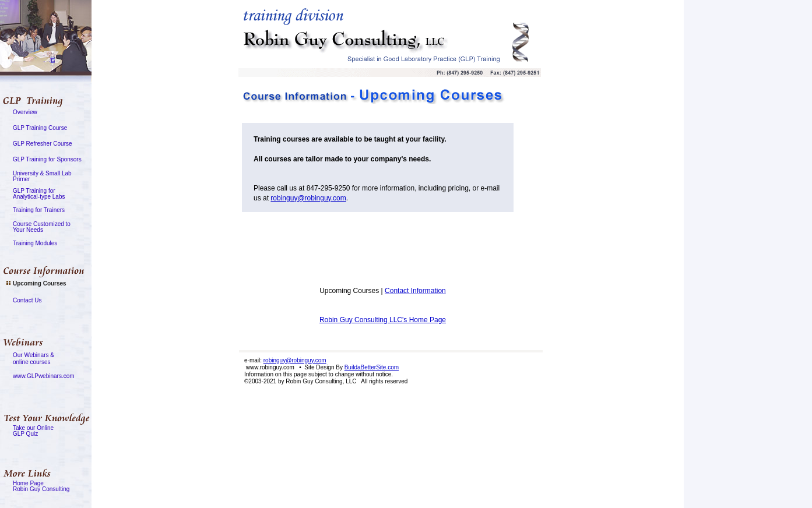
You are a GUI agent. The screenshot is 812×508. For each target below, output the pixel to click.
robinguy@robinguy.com (308, 198)
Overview (25, 112)
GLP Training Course (40, 128)
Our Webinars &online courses (34, 359)
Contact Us (27, 300)
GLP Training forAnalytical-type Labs (39, 194)
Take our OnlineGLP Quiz (33, 431)
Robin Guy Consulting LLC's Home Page (383, 320)
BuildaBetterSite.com (372, 367)
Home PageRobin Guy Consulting (41, 486)
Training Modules (35, 243)
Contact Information (415, 291)
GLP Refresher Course (43, 144)
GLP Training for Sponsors (47, 159)
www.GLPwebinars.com (44, 376)
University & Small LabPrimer (42, 176)
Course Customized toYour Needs (42, 227)
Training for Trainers (39, 210)
